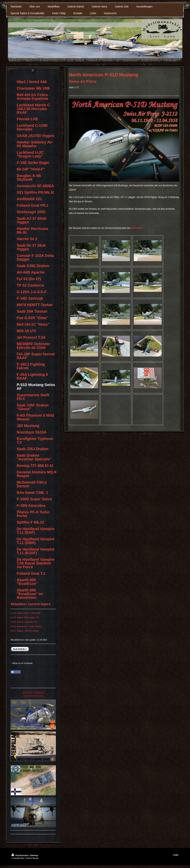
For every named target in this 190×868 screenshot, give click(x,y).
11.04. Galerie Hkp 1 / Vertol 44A (26, 613)
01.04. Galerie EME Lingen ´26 (25, 617)
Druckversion (20, 855)
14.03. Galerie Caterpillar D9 (24, 622)
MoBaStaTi (137, 228)
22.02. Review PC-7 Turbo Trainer (26, 626)
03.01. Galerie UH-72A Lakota (24, 631)
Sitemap (34, 855)
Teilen (16, 672)
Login (176, 855)
